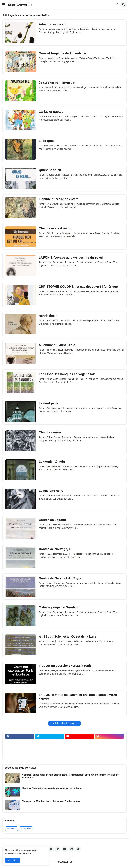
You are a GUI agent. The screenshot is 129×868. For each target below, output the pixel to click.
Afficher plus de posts (63, 723)
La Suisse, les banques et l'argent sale (67, 374)
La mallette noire (51, 491)
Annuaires (12, 829)
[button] (4, 5)
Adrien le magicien (53, 24)
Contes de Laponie (53, 520)
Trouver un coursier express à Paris (65, 666)
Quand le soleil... (51, 170)
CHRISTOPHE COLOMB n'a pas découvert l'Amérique (78, 287)
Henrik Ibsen (48, 316)
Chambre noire (50, 432)
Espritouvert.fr (20, 4)
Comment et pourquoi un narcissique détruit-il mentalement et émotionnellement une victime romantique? (70, 776)
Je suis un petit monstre (57, 82)
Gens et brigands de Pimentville (62, 53)
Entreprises (26, 829)
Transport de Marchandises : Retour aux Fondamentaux (51, 801)
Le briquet (46, 141)
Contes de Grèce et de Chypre (61, 578)
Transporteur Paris (64, 862)
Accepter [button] (13, 860)
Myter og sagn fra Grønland (59, 607)
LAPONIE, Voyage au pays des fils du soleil (71, 257)
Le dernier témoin (52, 462)
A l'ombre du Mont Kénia (57, 345)
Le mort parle (49, 403)
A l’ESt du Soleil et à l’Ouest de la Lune (68, 636)
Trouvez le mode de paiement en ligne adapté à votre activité (78, 697)
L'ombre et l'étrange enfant (59, 199)
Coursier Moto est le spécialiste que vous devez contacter (52, 788)
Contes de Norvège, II (55, 549)
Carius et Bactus (51, 112)
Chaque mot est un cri (55, 228)
